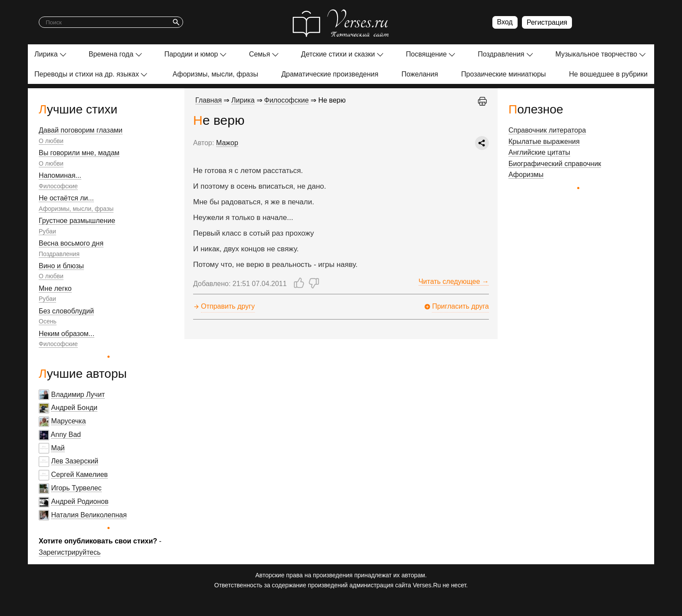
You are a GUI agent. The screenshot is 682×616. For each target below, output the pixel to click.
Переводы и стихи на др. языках (87, 74)
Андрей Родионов (80, 501)
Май (58, 448)
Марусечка (68, 421)
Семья (259, 54)
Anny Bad (66, 435)
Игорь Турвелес (76, 488)
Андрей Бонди (74, 408)
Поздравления (501, 54)
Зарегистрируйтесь (70, 552)
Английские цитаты (539, 152)
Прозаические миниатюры (503, 74)
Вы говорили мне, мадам (79, 153)
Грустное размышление (77, 221)
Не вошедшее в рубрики (608, 74)
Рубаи (47, 231)
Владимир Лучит (78, 395)
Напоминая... (60, 175)
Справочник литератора (547, 130)
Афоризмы (526, 175)
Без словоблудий (66, 311)
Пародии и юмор (191, 54)
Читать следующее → (454, 281)
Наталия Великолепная (89, 515)
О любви (51, 141)
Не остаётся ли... (66, 198)
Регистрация (547, 22)
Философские (58, 186)
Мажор (227, 143)
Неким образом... (67, 334)
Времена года (111, 54)
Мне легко (55, 288)
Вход (505, 22)
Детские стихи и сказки (338, 54)
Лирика (46, 54)
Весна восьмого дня (71, 243)
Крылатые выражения (544, 142)
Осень (48, 321)
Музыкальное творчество (596, 54)
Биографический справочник (555, 164)
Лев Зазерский (75, 461)
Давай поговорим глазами (81, 130)
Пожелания (420, 74)
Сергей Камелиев (79, 474)
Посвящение (426, 54)
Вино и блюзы (61, 266)
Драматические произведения (330, 74)
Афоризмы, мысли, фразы (216, 74)
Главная (209, 100)
